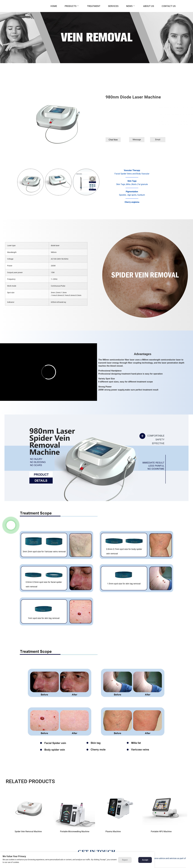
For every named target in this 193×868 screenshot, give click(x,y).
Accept (145, 860)
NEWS (130, 6)
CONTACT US (169, 6)
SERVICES (113, 6)
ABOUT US (149, 6)
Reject (125, 860)
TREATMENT (94, 6)
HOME (54, 6)
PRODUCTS (72, 6)
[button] (113, 140)
